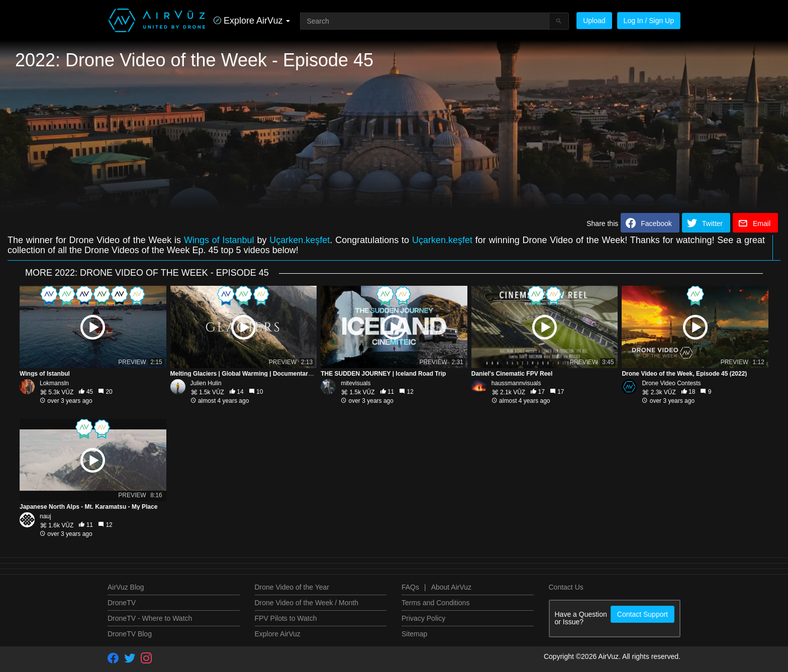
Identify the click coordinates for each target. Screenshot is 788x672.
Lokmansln (54, 383)
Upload (594, 21)
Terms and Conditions (435, 603)
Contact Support (643, 614)
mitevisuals (356, 383)
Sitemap (414, 634)
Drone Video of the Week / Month (307, 603)
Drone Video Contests (671, 383)
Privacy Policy (423, 618)
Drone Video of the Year (292, 587)
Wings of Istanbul (221, 240)
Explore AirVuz (278, 634)
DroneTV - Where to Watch (150, 618)
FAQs (410, 587)
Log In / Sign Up (649, 21)
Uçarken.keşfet (300, 240)
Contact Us (566, 587)
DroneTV (122, 603)
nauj (45, 516)
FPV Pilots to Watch (286, 618)
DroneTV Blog (130, 634)
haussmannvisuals (516, 383)
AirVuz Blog (126, 587)
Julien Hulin (206, 383)
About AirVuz (451, 587)
